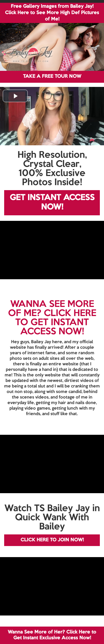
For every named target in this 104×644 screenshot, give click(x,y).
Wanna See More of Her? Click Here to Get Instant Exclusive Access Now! (52, 635)
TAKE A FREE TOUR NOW (52, 77)
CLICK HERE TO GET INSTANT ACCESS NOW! (56, 323)
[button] (15, 96)
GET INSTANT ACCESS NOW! (52, 203)
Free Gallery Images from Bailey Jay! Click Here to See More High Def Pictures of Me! (52, 13)
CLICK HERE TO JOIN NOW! (52, 540)
